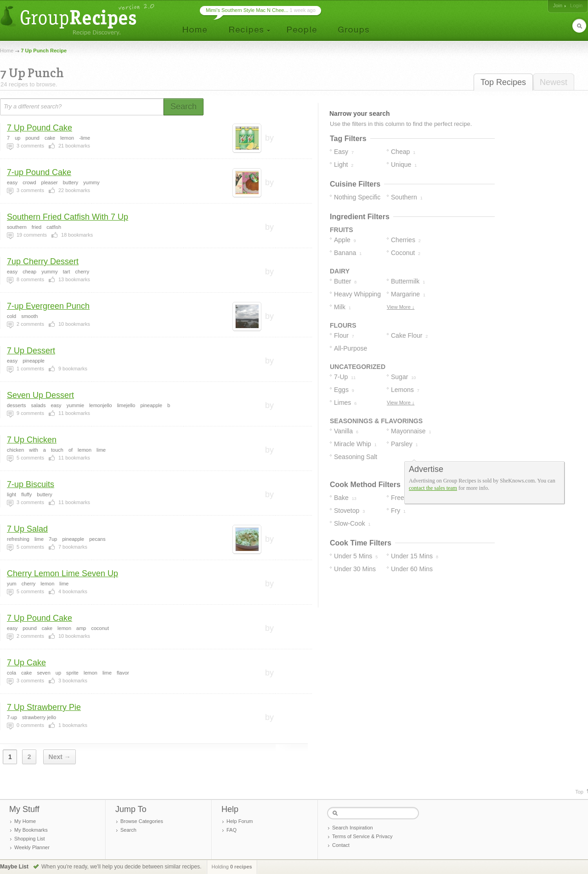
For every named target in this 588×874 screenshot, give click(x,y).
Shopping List (30, 839)
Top (579, 792)
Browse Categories (142, 821)
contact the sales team (433, 488)
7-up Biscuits (31, 484)
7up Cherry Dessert (43, 261)
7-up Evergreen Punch (48, 306)
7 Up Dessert (31, 351)
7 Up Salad (27, 529)
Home (7, 51)
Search (128, 830)
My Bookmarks (31, 830)
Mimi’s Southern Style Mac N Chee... (247, 10)
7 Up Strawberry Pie (44, 707)
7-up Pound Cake (39, 172)
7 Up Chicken (32, 440)
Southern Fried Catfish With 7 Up (68, 217)
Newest (554, 82)
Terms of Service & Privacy (362, 836)
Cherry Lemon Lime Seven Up (62, 573)
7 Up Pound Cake (40, 128)
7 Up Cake (26, 663)
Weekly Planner (32, 847)
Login (576, 6)
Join (558, 6)
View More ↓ (401, 307)
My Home (25, 821)
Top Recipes (503, 82)
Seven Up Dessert (40, 395)
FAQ (232, 830)
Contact (341, 845)
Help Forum (240, 821)
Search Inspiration (353, 828)
